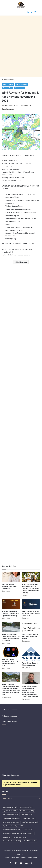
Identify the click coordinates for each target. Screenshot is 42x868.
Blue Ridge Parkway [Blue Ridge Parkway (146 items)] (10, 815)
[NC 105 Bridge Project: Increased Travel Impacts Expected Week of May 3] (11, 604)
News (11, 84)
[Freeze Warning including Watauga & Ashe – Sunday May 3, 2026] (31, 604)
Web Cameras (21, 858)
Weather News (19, 88)
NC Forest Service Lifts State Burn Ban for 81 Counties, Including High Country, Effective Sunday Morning (31, 589)
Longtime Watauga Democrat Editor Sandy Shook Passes (9, 586)
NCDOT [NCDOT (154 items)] (28, 830)
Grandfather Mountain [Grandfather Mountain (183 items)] (30, 822)
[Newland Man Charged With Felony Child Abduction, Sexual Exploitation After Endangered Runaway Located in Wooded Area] (31, 678)
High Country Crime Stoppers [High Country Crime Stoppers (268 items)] (13, 826)
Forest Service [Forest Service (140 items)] (29, 818)
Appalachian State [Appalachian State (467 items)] (10, 807)
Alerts (11, 80)
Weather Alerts (7, 88)
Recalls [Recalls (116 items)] (7, 837)
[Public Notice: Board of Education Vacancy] (31, 654)
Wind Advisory (21, 262)
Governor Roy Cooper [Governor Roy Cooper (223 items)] (11, 822)
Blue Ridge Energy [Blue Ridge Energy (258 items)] (27, 811)
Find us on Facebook (9, 716)
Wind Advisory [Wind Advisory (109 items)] (30, 841)
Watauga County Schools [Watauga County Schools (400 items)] (12, 841)
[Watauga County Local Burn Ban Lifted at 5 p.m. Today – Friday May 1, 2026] (11, 652)
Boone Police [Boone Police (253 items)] (26, 815)
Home (5, 80)
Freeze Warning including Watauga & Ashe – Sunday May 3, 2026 (31, 614)
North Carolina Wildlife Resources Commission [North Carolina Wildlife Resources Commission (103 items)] (18, 833)
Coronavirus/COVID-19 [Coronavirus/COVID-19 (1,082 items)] (11, 818)
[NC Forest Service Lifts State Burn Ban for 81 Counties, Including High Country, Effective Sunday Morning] (31, 577)
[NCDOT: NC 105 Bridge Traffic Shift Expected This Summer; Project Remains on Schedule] (11, 627)
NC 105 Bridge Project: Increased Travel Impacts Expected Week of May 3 (10, 614)
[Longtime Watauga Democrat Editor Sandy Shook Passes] (11, 577)
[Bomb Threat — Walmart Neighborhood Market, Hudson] (31, 627)
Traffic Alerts (32, 858)
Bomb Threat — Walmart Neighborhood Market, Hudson (30, 636)
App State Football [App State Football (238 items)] (10, 811)
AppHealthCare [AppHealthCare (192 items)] (26, 807)
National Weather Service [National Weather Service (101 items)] (12, 830)
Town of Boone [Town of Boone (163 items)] (20, 837)
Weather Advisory (21, 84)
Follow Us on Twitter (9, 722)
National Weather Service (11, 106)
